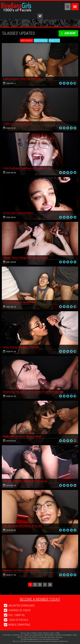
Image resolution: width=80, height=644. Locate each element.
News (46, 633)
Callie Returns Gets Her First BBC (23, 79)
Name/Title (54, 40)
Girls (41, 633)
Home (23, 633)
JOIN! (57, 633)
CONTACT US (17, 635)
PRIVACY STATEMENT (64, 635)
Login (52, 633)
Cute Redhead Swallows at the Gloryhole (27, 168)
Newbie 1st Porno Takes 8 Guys (22, 570)
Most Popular (41, 40)
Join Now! (70, 33)
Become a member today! (40, 599)
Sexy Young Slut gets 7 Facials (21, 347)
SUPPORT (7, 635)
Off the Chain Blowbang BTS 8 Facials (25, 481)
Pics (29, 633)
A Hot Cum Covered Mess (19, 213)
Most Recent (27, 40)
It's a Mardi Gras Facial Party (20, 302)
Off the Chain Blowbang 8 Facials (23, 526)
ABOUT (20, 637)
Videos (35, 633)
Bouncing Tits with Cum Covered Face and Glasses (34, 392)
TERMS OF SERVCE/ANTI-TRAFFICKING (39, 635)
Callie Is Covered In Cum (18, 124)
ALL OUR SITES (30, 637)
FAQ (75, 635)
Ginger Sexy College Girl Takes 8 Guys (26, 258)
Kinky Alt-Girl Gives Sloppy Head (22, 436)
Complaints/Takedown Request (50, 637)
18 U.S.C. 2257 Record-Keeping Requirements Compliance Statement (40, 641)
